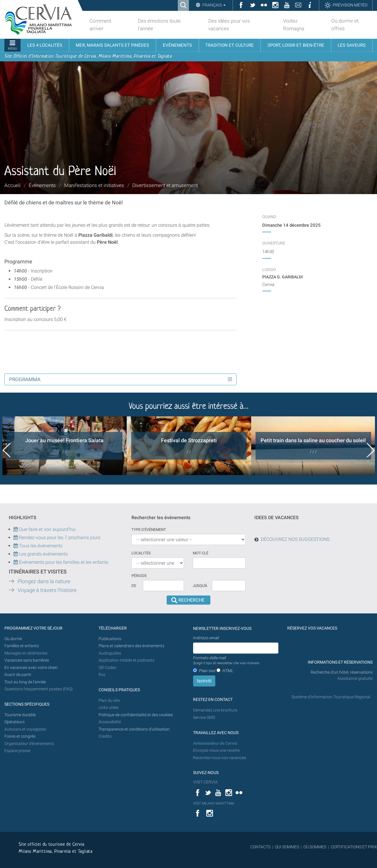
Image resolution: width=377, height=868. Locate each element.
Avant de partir (18, 675)
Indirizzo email (206, 638)
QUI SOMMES (287, 847)
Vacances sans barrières (27, 660)
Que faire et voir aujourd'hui (45, 529)
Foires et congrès (20, 736)
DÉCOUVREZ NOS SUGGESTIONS (295, 539)
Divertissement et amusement (165, 185)
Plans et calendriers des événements (131, 646)
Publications (110, 639)
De (134, 586)
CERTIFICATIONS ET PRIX (354, 847)
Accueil (12, 185)
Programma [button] (25, 379)
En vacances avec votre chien (31, 668)
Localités (141, 553)
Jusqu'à (200, 586)
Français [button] (214, 5)
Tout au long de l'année (25, 682)
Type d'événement (149, 530)
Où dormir (13, 639)
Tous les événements (38, 546)
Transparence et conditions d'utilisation (134, 729)
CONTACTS (260, 847)
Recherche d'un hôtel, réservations (342, 672)
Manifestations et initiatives (94, 185)
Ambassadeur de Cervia (215, 743)
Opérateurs (15, 722)
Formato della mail (226, 661)
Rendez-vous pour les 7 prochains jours (60, 538)
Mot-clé (201, 553)
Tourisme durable (20, 715)
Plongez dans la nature (44, 581)
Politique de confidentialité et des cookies (136, 715)
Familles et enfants (22, 646)
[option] (65, 446)
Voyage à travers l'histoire (47, 590)
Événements (42, 185)
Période (139, 576)
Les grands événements (43, 554)
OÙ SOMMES (315, 847)
